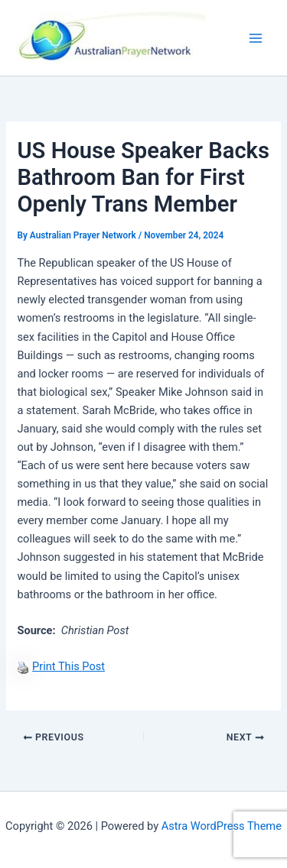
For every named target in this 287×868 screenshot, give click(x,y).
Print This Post (68, 666)
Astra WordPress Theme (222, 826)
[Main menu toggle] (256, 38)
